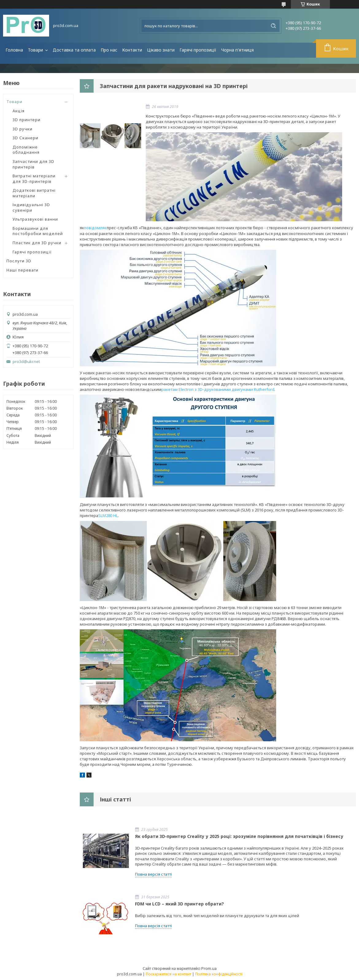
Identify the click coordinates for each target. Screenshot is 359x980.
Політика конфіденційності (219, 974)
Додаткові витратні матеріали (34, 193)
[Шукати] (273, 26)
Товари (36, 50)
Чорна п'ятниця (237, 50)
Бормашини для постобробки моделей (38, 231)
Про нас (109, 50)
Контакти (132, 50)
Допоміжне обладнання (26, 150)
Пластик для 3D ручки (37, 243)
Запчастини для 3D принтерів (33, 164)
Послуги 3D (19, 261)
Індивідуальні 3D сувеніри (31, 207)
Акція (19, 111)
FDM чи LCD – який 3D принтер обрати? (179, 904)
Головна (14, 50)
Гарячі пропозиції (198, 50)
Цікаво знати (161, 50)
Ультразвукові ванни (35, 219)
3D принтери (27, 120)
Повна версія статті (153, 874)
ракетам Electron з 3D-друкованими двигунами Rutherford (218, 389)
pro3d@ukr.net (26, 362)
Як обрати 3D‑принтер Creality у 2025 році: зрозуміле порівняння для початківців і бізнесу (239, 836)
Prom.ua (209, 968)
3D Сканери (25, 138)
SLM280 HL (108, 515)
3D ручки (23, 129)
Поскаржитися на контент (168, 974)
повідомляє (95, 228)
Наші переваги (22, 270)
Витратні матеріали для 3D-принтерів (34, 179)
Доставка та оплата (74, 50)
